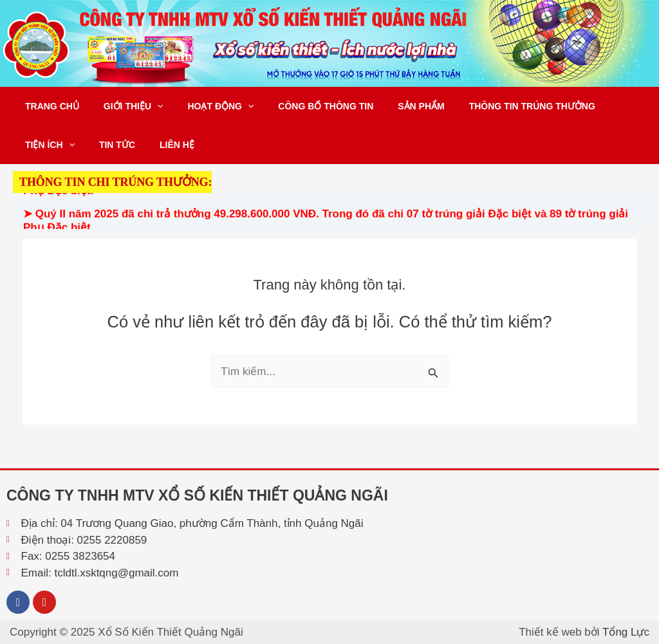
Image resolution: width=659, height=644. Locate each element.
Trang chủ (49, 106)
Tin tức (107, 145)
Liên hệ (161, 145)
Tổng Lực (626, 632)
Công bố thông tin (303, 106)
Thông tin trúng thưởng (497, 106)
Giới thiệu (124, 106)
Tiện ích (47, 145)
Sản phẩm (392, 106)
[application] (147, 106)
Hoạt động (205, 106)
